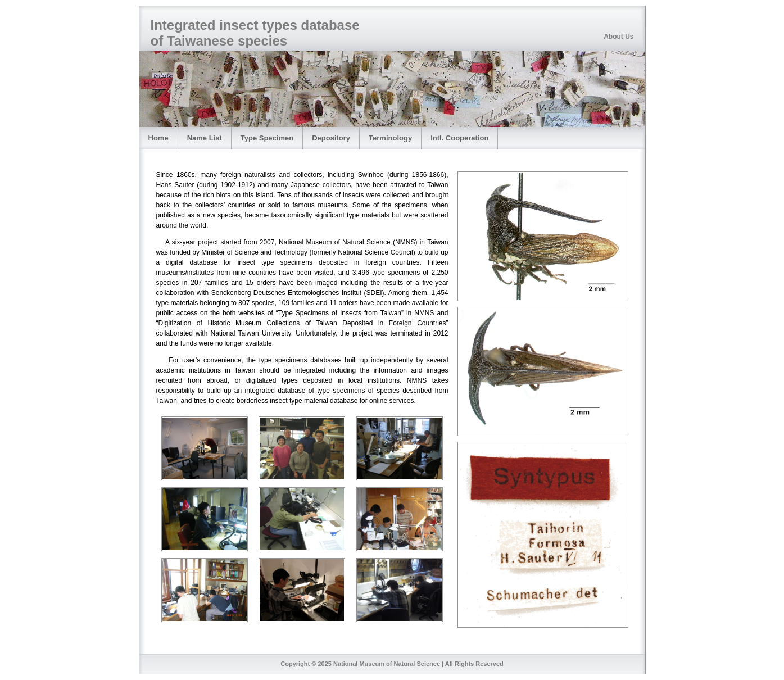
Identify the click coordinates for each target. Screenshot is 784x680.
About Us (618, 37)
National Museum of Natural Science (387, 664)
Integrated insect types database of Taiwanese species (255, 33)
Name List (205, 138)
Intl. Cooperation (459, 138)
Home (158, 138)
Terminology (390, 138)
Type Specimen (267, 138)
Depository (331, 138)
